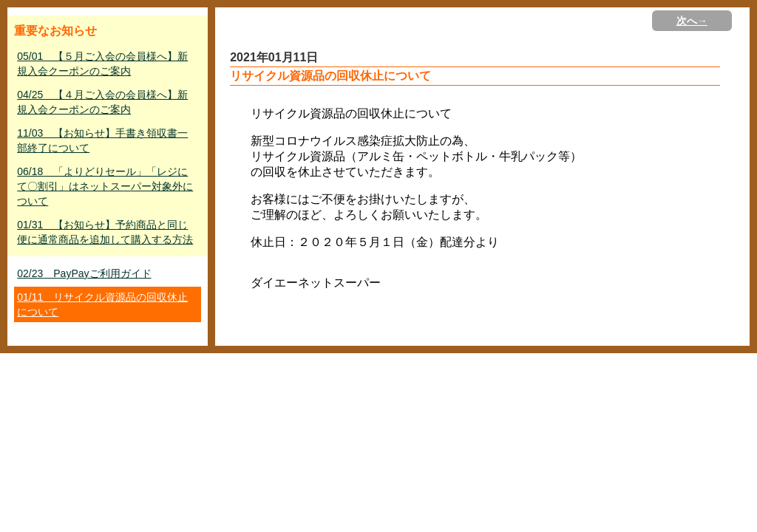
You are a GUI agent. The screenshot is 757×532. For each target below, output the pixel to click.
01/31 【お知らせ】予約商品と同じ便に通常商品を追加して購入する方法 (105, 232)
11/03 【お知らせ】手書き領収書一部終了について (102, 140)
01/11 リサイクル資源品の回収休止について (102, 304)
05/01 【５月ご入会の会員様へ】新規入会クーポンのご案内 (102, 64)
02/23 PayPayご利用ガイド (84, 273)
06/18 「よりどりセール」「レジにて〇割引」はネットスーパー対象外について (105, 186)
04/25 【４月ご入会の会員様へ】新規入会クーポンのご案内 (102, 102)
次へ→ (692, 21)
